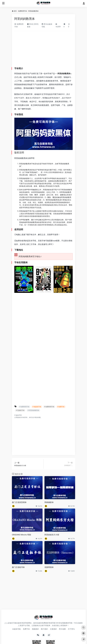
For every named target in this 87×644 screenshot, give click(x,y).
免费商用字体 (22, 11)
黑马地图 (62, 629)
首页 (15, 11)
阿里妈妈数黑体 (64, 74)
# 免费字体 (61, 407)
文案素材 (53, 629)
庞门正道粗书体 (18, 567)
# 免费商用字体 (24, 407)
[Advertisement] (43, 49)
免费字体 (26, 629)
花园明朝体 (49, 567)
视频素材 (35, 629)
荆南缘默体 (49, 502)
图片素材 (44, 629)
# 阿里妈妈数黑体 (33, 410)
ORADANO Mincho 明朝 (21, 535)
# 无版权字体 (20, 410)
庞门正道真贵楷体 (19, 502)
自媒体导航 (17, 629)
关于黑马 (71, 629)
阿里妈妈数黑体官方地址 (29, 256)
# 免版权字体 (37, 407)
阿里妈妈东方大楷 (52, 535)
